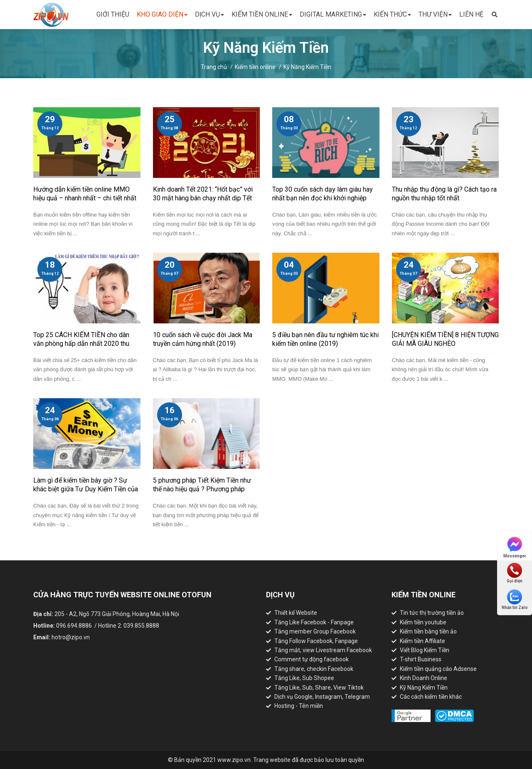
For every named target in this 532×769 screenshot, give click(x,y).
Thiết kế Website (296, 613)
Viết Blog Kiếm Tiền (425, 650)
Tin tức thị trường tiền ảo (432, 613)
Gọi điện (515, 573)
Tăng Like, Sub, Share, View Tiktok (319, 688)
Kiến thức (392, 15)
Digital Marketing (333, 15)
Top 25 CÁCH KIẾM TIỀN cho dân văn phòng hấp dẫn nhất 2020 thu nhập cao (81, 344)
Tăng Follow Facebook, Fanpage (316, 641)
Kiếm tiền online (262, 15)
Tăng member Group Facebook (315, 631)
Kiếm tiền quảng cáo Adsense (438, 669)
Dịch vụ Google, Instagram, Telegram (322, 697)
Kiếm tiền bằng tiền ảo (428, 631)
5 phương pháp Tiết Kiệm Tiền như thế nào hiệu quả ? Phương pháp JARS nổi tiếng (202, 489)
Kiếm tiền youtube (423, 622)
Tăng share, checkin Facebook (314, 669)
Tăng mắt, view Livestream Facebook (323, 650)
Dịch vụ (209, 15)
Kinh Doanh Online (424, 678)
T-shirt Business (421, 659)
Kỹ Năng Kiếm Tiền (307, 67)
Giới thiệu (113, 14)
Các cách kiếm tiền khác (431, 697)
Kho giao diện (162, 15)
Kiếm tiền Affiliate (422, 641)
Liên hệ (471, 14)
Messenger (515, 547)
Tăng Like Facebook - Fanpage (314, 622)
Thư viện (435, 15)
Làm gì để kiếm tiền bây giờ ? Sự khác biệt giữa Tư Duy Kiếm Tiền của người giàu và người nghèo (86, 489)
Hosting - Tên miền (299, 706)
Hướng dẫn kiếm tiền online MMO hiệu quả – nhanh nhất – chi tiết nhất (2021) (85, 198)
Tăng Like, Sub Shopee (304, 678)
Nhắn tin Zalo (515, 600)
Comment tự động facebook (312, 659)
